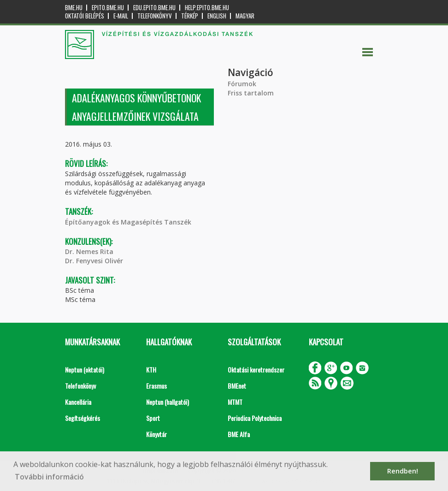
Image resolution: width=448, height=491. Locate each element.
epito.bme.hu (108, 8)
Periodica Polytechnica (255, 418)
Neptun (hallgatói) (168, 402)
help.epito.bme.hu (207, 8)
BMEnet (237, 386)
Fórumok (242, 84)
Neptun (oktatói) (85, 370)
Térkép (190, 16)
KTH (151, 370)
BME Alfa (239, 434)
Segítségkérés (83, 418)
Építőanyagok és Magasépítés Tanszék (128, 222)
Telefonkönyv (155, 16)
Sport (153, 418)
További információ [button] (49, 477)
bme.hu (74, 8)
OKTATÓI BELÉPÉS (85, 16)
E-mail (121, 16)
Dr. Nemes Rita (89, 251)
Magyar (245, 16)
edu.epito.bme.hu (154, 8)
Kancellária (78, 402)
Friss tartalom (251, 93)
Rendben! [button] (403, 471)
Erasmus (156, 386)
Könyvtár (156, 434)
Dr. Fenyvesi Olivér (94, 261)
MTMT (235, 402)
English (217, 16)
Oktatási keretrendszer (256, 370)
